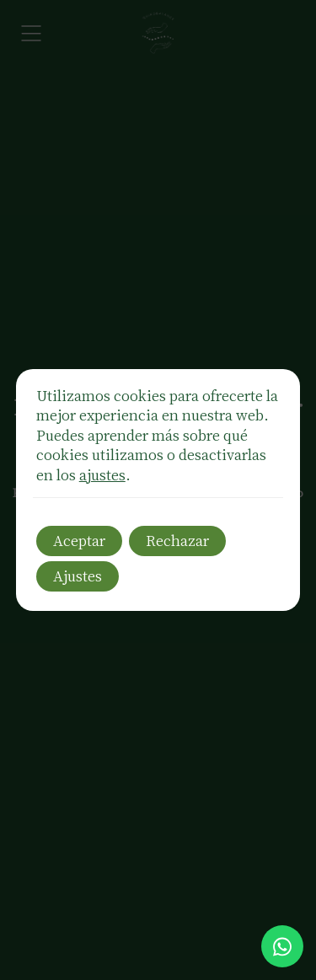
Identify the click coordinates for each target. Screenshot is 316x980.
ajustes (102, 474)
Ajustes (78, 576)
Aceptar (79, 540)
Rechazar (177, 540)
